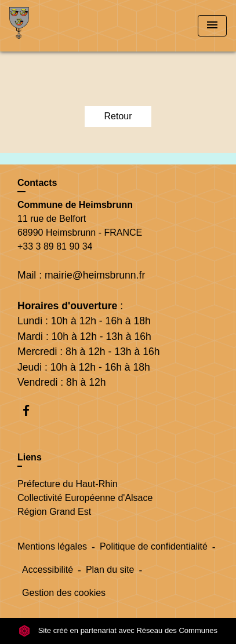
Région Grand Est (54, 512)
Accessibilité (48, 570)
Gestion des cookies (64, 593)
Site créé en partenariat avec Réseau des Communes (118, 630)
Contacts (37, 183)
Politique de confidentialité (154, 546)
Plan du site (110, 570)
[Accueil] (53, 26)
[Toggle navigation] (212, 26)
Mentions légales (52, 546)
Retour (118, 116)
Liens (30, 457)
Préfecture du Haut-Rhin (68, 484)
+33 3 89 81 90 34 (55, 246)
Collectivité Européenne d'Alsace (85, 498)
